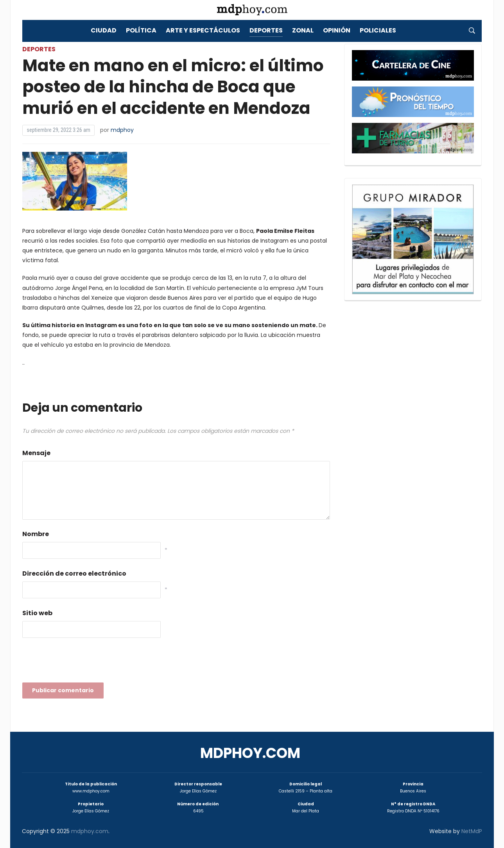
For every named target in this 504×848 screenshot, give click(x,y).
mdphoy (122, 130)
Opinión (337, 30)
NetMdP (472, 831)
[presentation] (82, 663)
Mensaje (36, 453)
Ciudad (104, 30)
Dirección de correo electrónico (74, 573)
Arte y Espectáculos (203, 30)
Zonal (303, 30)
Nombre (36, 534)
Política (141, 30)
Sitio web (37, 613)
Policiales (378, 30)
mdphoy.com (250, 753)
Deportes (266, 30)
